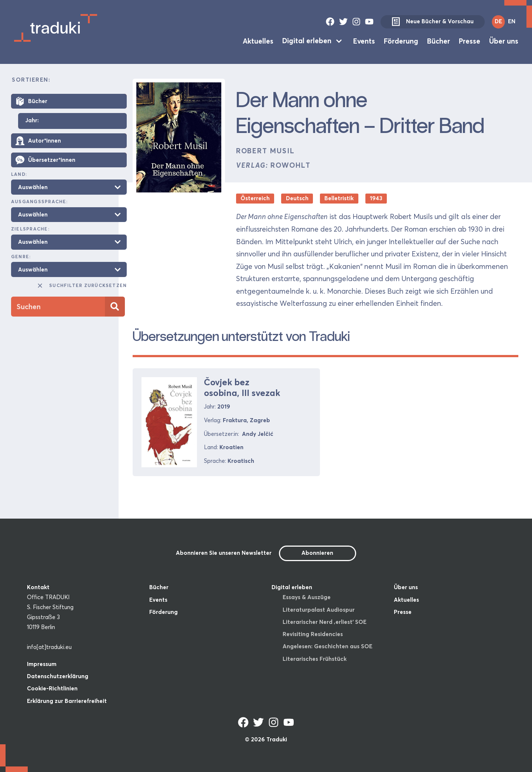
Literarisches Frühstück (315, 659)
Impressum (42, 664)
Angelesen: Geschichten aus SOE (328, 646)
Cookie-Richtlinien (52, 688)
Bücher (439, 41)
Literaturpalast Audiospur (319, 610)
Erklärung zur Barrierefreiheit (67, 701)
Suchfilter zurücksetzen (82, 286)
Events (364, 41)
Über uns (504, 41)
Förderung (401, 41)
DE (498, 21)
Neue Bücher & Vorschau (433, 22)
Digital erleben (307, 41)
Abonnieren (317, 553)
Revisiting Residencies (313, 634)
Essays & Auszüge (307, 597)
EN (512, 21)
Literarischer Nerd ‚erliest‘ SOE (325, 622)
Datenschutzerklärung (58, 676)
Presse (470, 41)
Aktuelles (258, 41)
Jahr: (32, 121)
